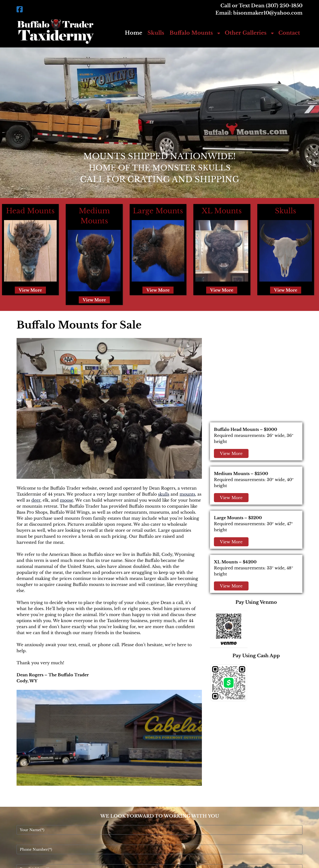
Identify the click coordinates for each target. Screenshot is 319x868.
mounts (187, 494)
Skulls (156, 33)
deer (36, 500)
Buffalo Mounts (191, 33)
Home (134, 33)
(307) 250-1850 (284, 6)
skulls (164, 494)
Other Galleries (246, 33)
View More (30, 290)
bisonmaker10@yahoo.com (268, 13)
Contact (289, 33)
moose (67, 500)
